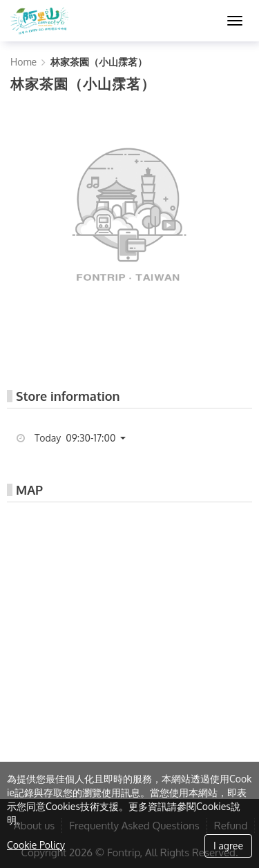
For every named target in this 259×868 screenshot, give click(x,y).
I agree (228, 846)
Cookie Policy (36, 845)
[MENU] (235, 21)
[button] (85, 438)
